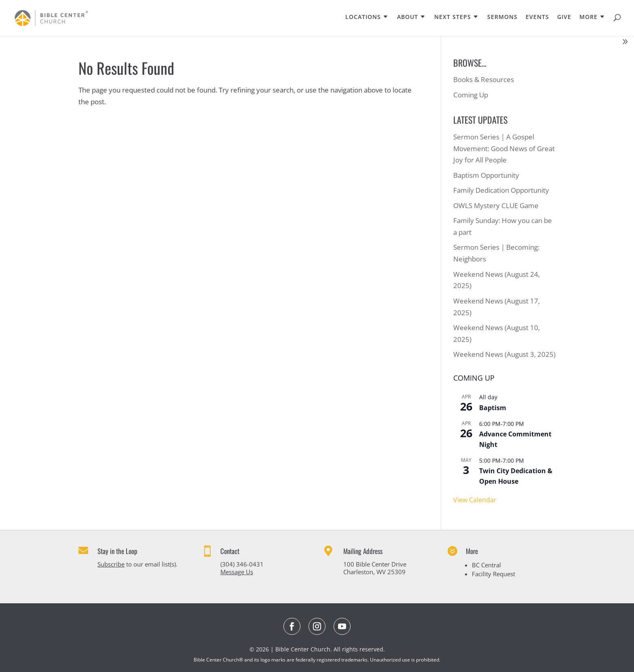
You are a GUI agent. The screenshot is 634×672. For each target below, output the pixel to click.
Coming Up (471, 95)
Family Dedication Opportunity (501, 190)
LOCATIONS (363, 17)
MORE (589, 17)
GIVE (564, 17)
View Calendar (475, 500)
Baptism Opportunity (486, 175)
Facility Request (493, 574)
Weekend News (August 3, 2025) (504, 354)
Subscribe (111, 564)
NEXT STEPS (453, 17)
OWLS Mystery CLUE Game (496, 205)
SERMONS (502, 17)
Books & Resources (484, 79)
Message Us (237, 572)
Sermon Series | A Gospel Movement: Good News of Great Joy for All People (504, 149)
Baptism (493, 408)
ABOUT (408, 17)
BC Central (486, 565)
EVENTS (537, 17)
